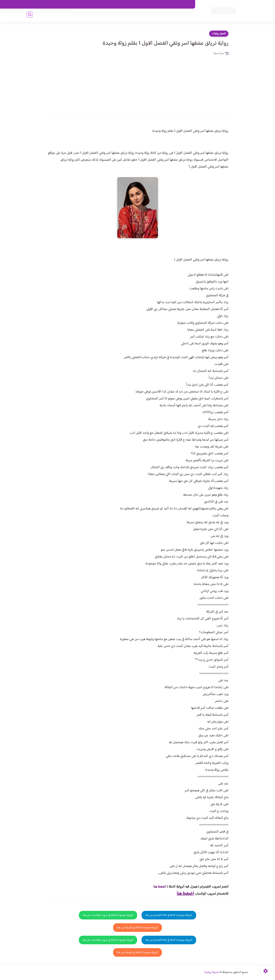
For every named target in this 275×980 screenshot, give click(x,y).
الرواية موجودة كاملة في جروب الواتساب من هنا (108, 915)
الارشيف (96, 4)
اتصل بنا (187, 4)
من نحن (155, 4)
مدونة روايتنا (212, 972)
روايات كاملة (163, 16)
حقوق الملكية (171, 4)
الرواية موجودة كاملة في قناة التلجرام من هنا (169, 915)
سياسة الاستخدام (137, 4)
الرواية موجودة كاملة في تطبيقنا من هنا (137, 928)
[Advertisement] (137, 84)
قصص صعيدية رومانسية (86, 16)
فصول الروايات (182, 16)
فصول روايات (219, 34)
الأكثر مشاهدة (145, 16)
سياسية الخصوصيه (114, 4)
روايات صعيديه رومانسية (119, 16)
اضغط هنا (160, 887)
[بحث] (30, 16)
